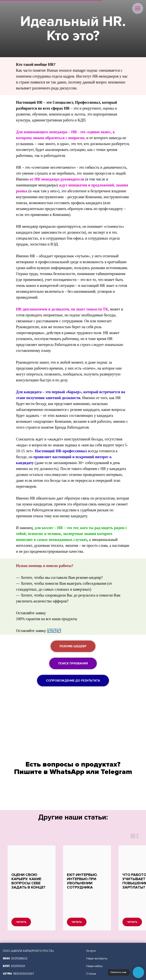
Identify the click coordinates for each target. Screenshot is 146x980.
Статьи (91, 952)
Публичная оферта (99, 971)
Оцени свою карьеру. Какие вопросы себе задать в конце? (28, 881)
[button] (73, 646)
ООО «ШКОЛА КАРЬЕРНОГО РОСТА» (28, 929)
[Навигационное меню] (138, 8)
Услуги (91, 929)
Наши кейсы (94, 944)
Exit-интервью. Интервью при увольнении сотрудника (82, 881)
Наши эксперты (97, 937)
